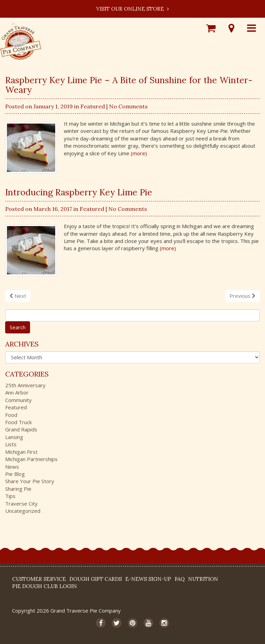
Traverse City (21, 504)
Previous (243, 296)
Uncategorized (23, 511)
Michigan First (21, 452)
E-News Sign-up (148, 579)
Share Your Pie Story (30, 481)
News (12, 467)
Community (18, 400)
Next (18, 296)
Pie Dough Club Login (45, 586)
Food (11, 415)
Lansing (14, 437)
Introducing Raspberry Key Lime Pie (79, 192)
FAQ (180, 579)
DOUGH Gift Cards (96, 579)
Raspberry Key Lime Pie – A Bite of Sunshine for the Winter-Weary (129, 85)
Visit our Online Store (132, 9)
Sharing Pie (18, 489)
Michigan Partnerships (31, 459)
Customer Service (39, 579)
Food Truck (18, 422)
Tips (10, 496)
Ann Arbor (17, 392)
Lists (11, 444)
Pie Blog (15, 474)
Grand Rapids (21, 429)
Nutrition (203, 579)
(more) (139, 153)
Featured (93, 106)
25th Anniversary (25, 385)
